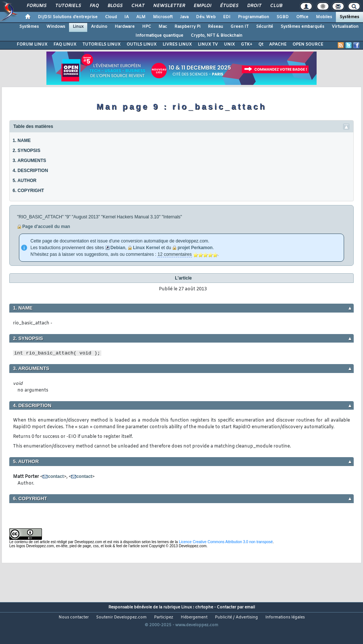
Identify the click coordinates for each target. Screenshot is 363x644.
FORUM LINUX (32, 44)
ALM (141, 17)
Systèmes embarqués (302, 27)
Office (302, 17)
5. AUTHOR (24, 181)
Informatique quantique (159, 36)
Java (184, 17)
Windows (56, 27)
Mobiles (324, 17)
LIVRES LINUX (177, 44)
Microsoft (163, 17)
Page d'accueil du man (46, 227)
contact (56, 476)
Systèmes (349, 17)
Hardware (125, 27)
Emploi (202, 6)
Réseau (215, 27)
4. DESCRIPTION (30, 171)
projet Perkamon (195, 248)
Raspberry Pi (187, 27)
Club (276, 6)
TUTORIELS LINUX (102, 44)
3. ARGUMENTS (29, 161)
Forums (36, 6)
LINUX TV (208, 44)
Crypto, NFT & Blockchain (217, 36)
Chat (138, 6)
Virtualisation (345, 27)
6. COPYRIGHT (28, 191)
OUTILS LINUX (142, 44)
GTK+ (247, 44)
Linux (78, 27)
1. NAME (22, 141)
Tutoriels (68, 6)
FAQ (94, 6)
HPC (147, 27)
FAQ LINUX (65, 44)
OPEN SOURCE (308, 44)
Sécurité (265, 27)
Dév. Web (206, 17)
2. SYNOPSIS (27, 151)
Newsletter (169, 6)
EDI (227, 17)
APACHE (278, 44)
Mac (163, 27)
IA (127, 17)
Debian (118, 248)
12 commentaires (174, 254)
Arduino (99, 27)
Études (229, 6)
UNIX (229, 44)
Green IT (240, 27)
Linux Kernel (146, 248)
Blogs (115, 6)
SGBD (283, 17)
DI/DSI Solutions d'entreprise (68, 17)
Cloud (111, 17)
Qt (261, 44)
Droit (254, 6)
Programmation (254, 17)
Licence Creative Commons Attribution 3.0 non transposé (226, 542)
